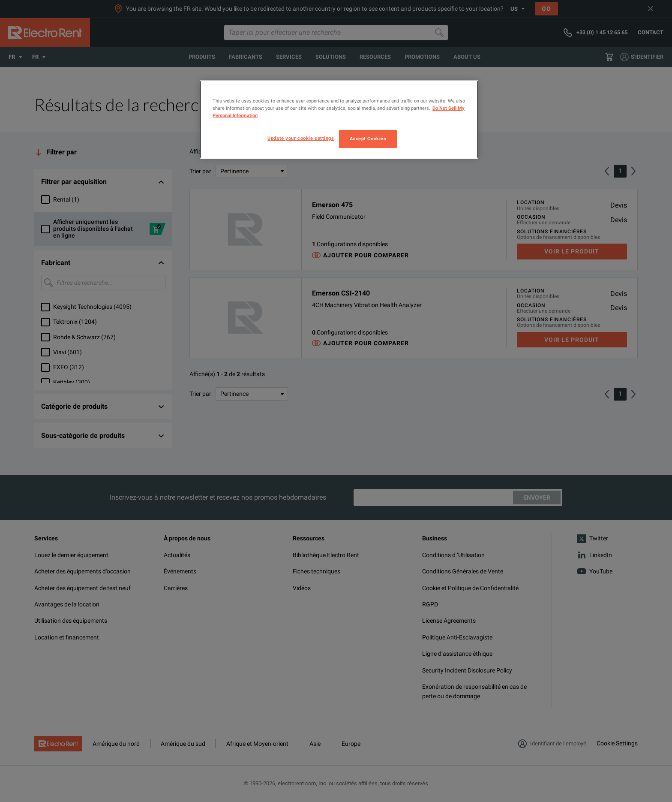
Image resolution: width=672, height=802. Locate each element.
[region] (339, 119)
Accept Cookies (368, 139)
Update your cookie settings (301, 138)
